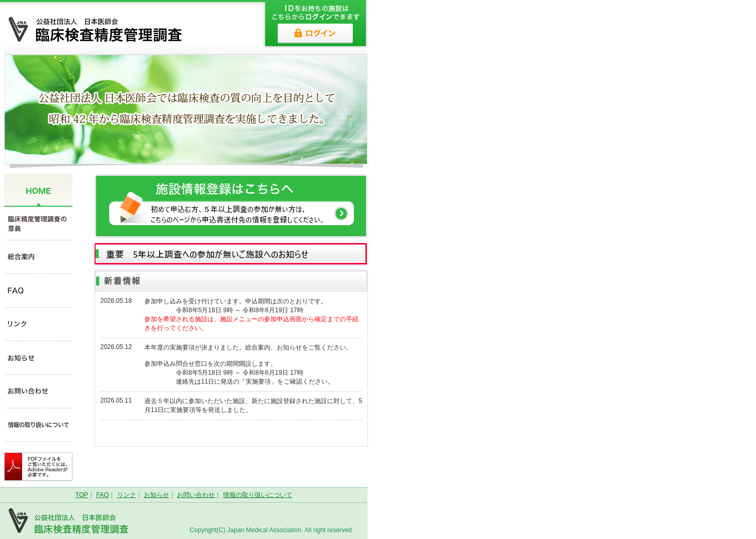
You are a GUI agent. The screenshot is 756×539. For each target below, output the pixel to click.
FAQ (102, 495)
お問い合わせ (196, 495)
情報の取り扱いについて (258, 495)
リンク (127, 495)
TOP (81, 495)
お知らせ (156, 495)
